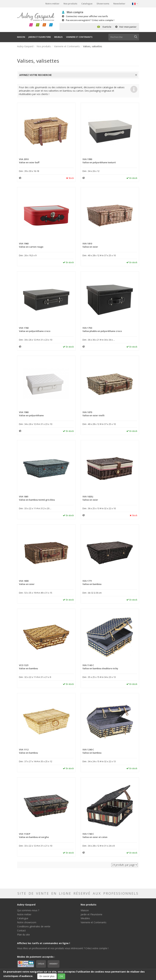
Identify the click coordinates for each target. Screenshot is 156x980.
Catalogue (87, 4)
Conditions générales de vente (34, 926)
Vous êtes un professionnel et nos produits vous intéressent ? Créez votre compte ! (63, 948)
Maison (21, 37)
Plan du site (23, 935)
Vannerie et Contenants (79, 37)
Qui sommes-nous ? (28, 910)
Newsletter (119, 4)
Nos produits (70, 4)
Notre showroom (27, 922)
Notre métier (52, 4)
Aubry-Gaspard (25, 46)
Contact (21, 930)
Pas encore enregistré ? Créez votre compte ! (90, 20)
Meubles (58, 37)
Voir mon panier (128, 27)
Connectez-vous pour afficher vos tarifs (87, 16)
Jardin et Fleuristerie (40, 37)
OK (61, 976)
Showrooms (103, 4)
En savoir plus (47, 976)
